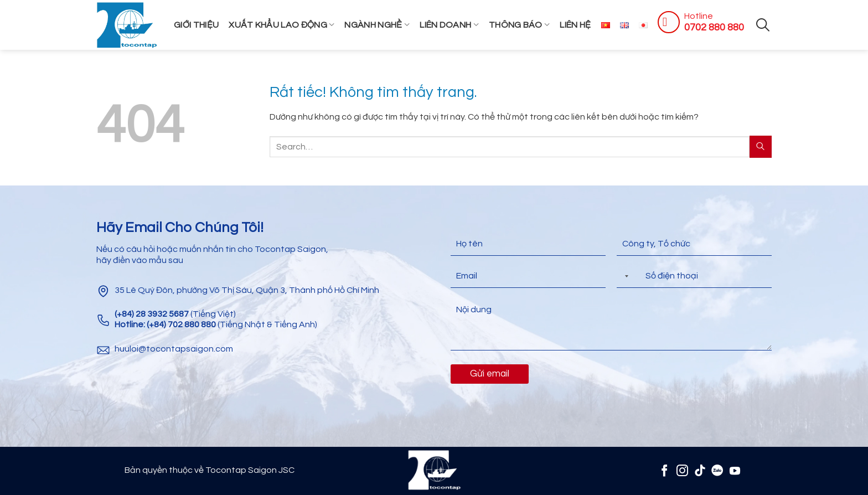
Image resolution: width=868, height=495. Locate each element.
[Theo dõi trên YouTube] (735, 470)
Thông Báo (519, 25)
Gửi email (490, 374)
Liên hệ (575, 25)
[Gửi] (761, 146)
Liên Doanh (449, 25)
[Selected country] (624, 276)
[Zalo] (717, 470)
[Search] (763, 25)
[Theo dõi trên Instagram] (682, 470)
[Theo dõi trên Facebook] (665, 470)
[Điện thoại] (694, 276)
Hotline (699, 16)
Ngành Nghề (377, 25)
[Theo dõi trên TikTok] (700, 470)
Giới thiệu (196, 25)
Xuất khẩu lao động (281, 25)
